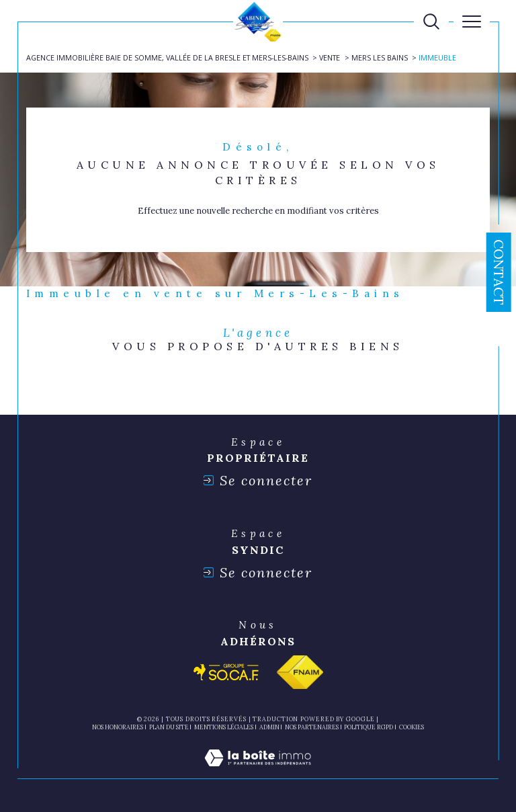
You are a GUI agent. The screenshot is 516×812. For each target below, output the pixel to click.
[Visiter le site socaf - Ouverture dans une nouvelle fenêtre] (226, 672)
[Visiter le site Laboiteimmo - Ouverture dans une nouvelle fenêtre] (258, 772)
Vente (330, 57)
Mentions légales (224, 727)
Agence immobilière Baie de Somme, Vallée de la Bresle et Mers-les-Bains (167, 57)
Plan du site (169, 727)
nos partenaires (312, 727)
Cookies (412, 727)
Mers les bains (380, 57)
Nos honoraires (118, 727)
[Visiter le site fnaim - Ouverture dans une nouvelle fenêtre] (300, 672)
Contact (499, 272)
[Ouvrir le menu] (472, 22)
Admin (269, 727)
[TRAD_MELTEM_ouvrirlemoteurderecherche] (431, 22)
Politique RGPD (369, 727)
